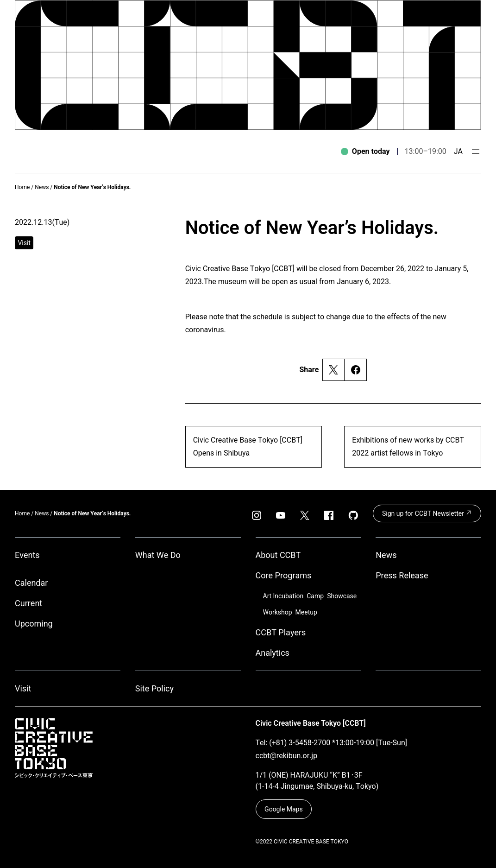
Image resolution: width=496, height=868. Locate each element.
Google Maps (284, 809)
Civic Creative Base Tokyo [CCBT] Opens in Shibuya (248, 447)
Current (28, 603)
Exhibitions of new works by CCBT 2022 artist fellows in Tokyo (408, 447)
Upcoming (34, 624)
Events (27, 555)
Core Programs (284, 575)
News (42, 187)
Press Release (402, 575)
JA (458, 151)
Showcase (342, 596)
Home (22, 187)
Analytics (273, 653)
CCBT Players (281, 632)
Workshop (278, 612)
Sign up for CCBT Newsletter (427, 513)
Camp (315, 596)
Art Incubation (283, 596)
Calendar (31, 583)
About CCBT (278, 555)
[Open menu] (476, 152)
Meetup (306, 612)
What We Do (158, 555)
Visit (23, 688)
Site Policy (154, 688)
